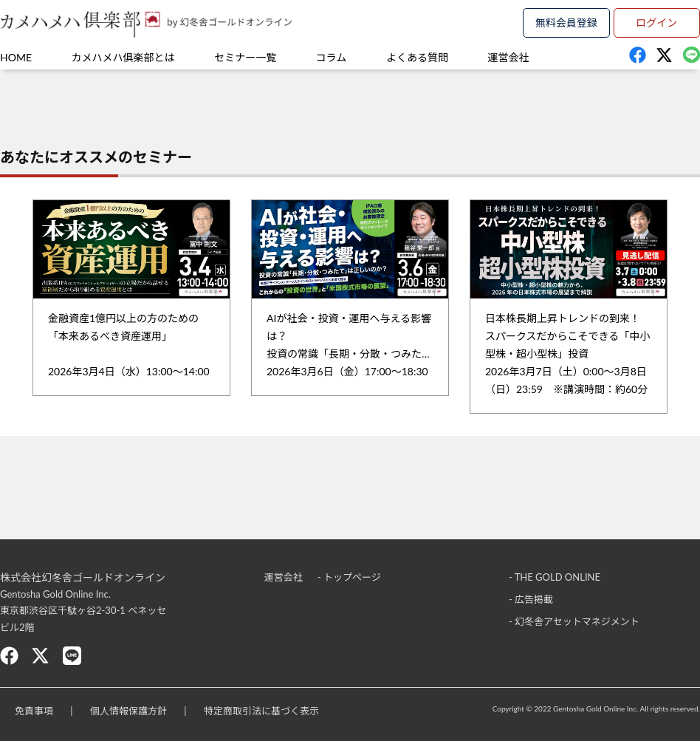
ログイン (656, 23)
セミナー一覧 (245, 57)
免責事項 (34, 711)
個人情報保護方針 (128, 711)
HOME (16, 57)
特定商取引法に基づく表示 (261, 711)
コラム (332, 57)
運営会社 (509, 57)
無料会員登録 (566, 23)
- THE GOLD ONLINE (555, 577)
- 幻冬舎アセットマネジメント (574, 621)
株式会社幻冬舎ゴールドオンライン (83, 577)
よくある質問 (417, 57)
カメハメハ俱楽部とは (123, 57)
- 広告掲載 (531, 599)
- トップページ (349, 577)
